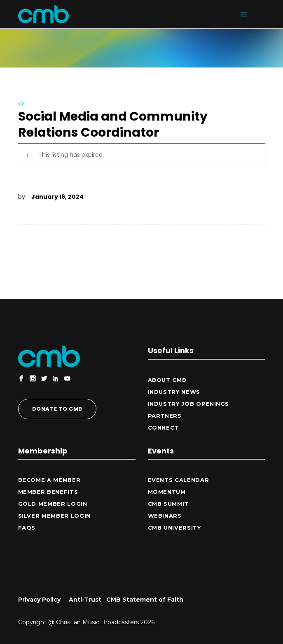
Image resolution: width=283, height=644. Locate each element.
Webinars (165, 516)
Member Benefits (48, 492)
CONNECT (164, 428)
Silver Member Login (54, 516)
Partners (165, 416)
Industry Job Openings (189, 404)
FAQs (27, 528)
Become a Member (49, 480)
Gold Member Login (53, 504)
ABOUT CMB (167, 380)
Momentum (167, 492)
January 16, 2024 (57, 197)
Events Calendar (179, 480)
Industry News (174, 392)
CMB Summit (168, 504)
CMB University (174, 528)
